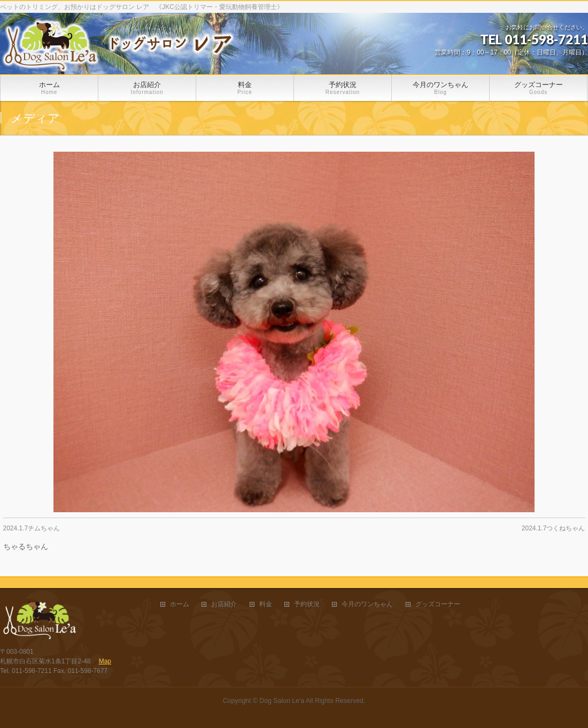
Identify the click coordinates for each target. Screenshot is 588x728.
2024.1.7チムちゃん (32, 528)
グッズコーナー (438, 604)
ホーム (180, 604)
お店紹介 (224, 604)
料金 (266, 604)
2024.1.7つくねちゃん (554, 528)
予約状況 (307, 604)
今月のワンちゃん (367, 604)
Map (105, 661)
